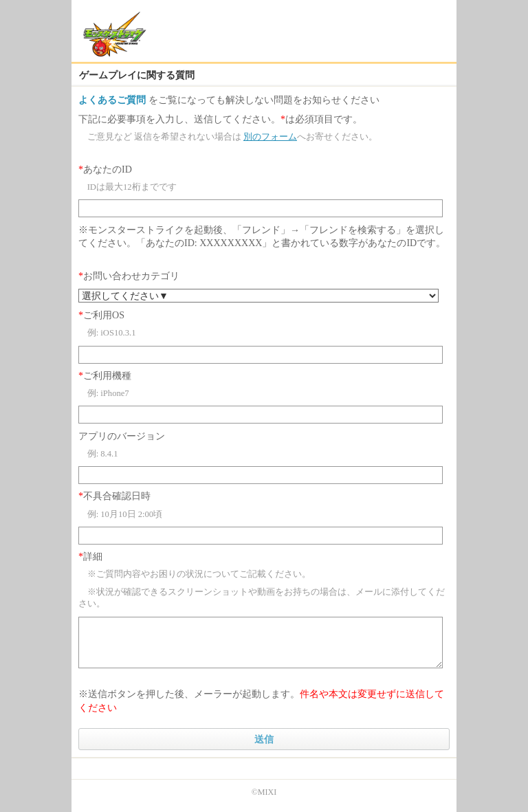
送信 (264, 739)
